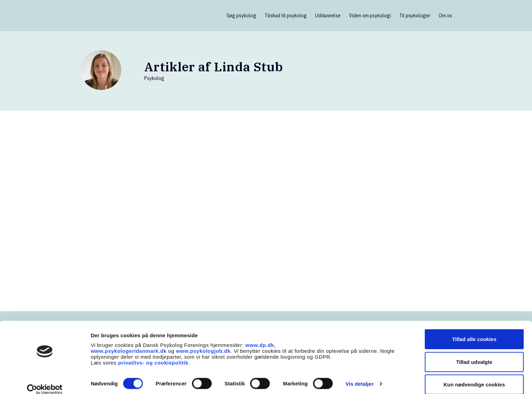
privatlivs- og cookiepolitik (153, 354)
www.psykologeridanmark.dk (129, 342)
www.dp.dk (260, 336)
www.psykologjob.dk (203, 342)
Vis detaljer (360, 375)
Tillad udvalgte (474, 353)
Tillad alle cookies (474, 330)
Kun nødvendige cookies (474, 375)
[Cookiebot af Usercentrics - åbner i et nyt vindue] (45, 380)
